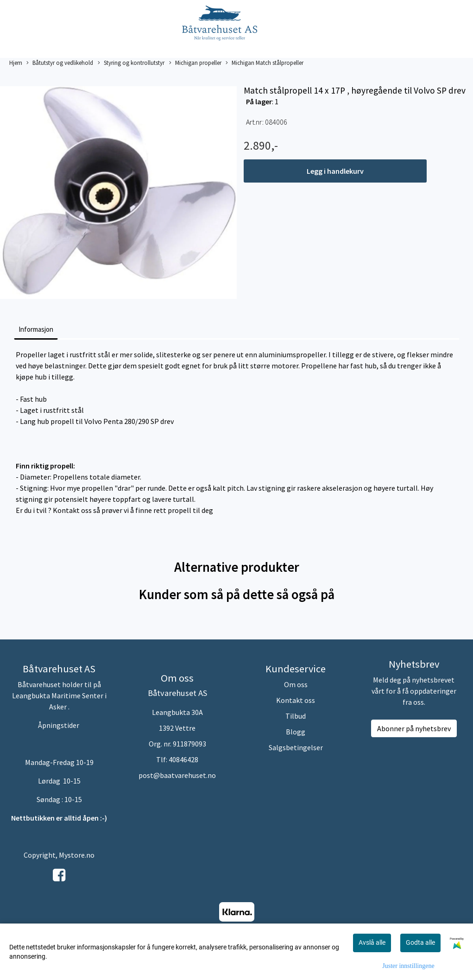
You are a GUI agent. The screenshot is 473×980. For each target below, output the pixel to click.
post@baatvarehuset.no (177, 775)
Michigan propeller (195, 63)
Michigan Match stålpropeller (265, 63)
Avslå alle (372, 942)
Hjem (16, 63)
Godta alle (420, 942)
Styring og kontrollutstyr (131, 63)
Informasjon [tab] (36, 329)
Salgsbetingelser (296, 747)
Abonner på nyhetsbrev (414, 728)
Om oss (296, 684)
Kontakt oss (296, 700)
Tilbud (296, 716)
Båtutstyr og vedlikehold (60, 63)
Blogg (296, 732)
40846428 (183, 759)
